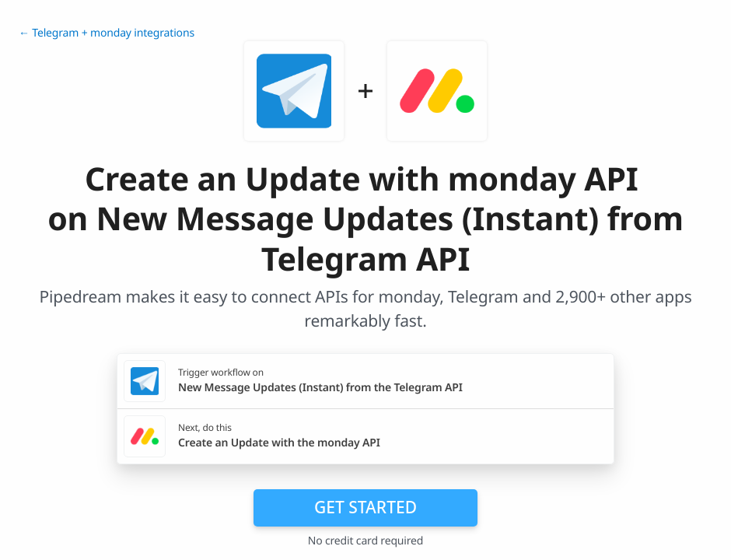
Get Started (365, 507)
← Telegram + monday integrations (107, 33)
